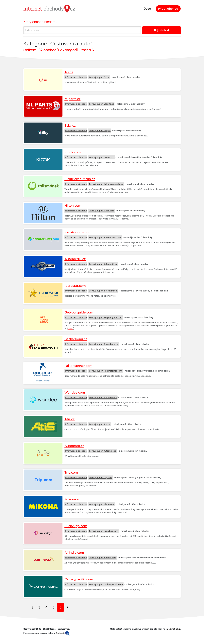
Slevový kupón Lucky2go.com (103, 531)
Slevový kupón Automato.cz (102, 451)
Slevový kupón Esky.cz (100, 131)
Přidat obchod (168, 9)
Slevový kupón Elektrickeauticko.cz (106, 184)
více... (71, 329)
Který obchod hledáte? (40, 22)
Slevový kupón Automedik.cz (103, 264)
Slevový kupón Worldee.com (103, 398)
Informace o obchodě (76, 77)
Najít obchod (161, 30)
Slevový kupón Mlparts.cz (101, 104)
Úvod (147, 9)
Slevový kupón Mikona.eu (101, 504)
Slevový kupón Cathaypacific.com (106, 584)
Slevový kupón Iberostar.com (103, 291)
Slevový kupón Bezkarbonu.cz (103, 344)
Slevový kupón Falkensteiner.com (105, 371)
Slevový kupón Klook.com (101, 157)
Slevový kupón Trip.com (101, 478)
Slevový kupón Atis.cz (99, 424)
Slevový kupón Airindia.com (102, 558)
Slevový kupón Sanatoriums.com (105, 237)
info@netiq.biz (173, 629)
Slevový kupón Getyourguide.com (106, 317)
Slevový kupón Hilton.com (102, 211)
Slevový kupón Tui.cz (99, 77)
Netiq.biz (60, 633)
